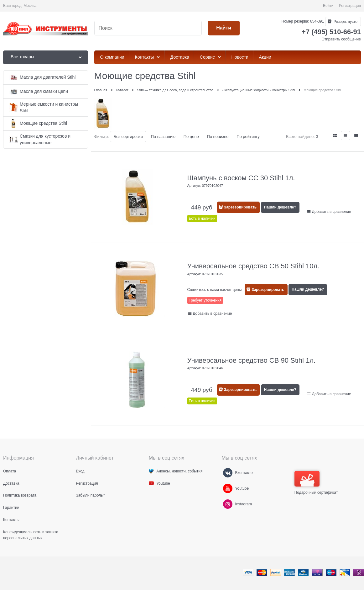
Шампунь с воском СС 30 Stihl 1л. (241, 178)
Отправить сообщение (341, 39)
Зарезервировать (240, 207)
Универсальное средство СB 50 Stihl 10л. (253, 266)
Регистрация (350, 6)
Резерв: (345, 22)
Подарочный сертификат (316, 483)
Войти (328, 6)
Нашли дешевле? (280, 207)
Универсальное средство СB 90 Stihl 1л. (252, 360)
